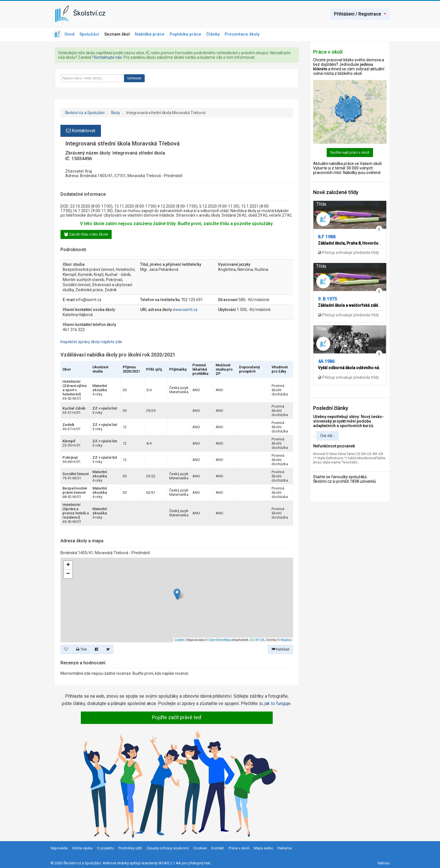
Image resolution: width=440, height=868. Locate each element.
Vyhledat (134, 78)
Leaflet (179, 640)
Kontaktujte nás (108, 57)
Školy (115, 113)
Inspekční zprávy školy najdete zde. (92, 342)
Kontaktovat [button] (81, 131)
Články (213, 34)
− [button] (68, 574)
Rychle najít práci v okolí (350, 152)
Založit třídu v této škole (86, 234)
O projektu (105, 848)
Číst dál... (328, 436)
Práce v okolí (239, 848)
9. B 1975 (327, 299)
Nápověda (59, 848)
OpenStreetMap (220, 640)
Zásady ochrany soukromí (168, 848)
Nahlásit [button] (280, 649)
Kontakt (218, 848)
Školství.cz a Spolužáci (85, 113)
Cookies (200, 848)
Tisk (82, 649)
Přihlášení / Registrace (360, 14)
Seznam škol (117, 34)
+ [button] (68, 565)
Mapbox (286, 640)
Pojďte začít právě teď (177, 717)
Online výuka (82, 848)
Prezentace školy (242, 34)
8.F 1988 (327, 237)
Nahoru (384, 863)
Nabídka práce (150, 34)
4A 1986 (326, 361)
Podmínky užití (130, 848)
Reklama (285, 848)
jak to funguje (278, 703)
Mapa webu (263, 848)
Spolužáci (89, 34)
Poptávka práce (185, 34)
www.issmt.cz (185, 310)
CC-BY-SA (257, 640)
